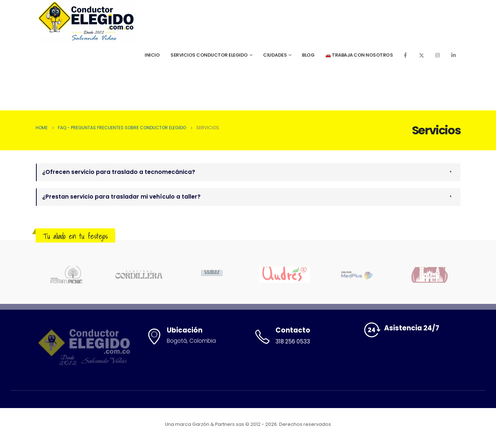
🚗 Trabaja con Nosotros (359, 55)
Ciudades (275, 55)
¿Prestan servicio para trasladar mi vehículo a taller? (121, 197)
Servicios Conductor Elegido (209, 55)
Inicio (152, 55)
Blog (308, 55)
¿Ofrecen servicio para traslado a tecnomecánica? (119, 172)
